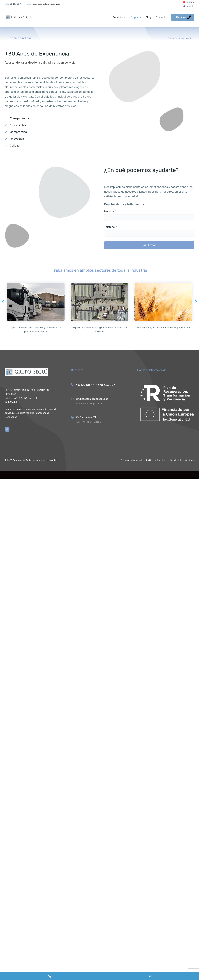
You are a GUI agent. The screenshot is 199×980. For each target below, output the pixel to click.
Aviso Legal (175, 460)
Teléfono (110, 227)
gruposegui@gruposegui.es (92, 399)
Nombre (109, 211)
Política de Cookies (156, 460)
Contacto (190, 460)
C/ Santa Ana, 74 (86, 417)
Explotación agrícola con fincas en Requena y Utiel (163, 327)
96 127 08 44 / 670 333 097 (96, 385)
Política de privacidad (131, 460)
